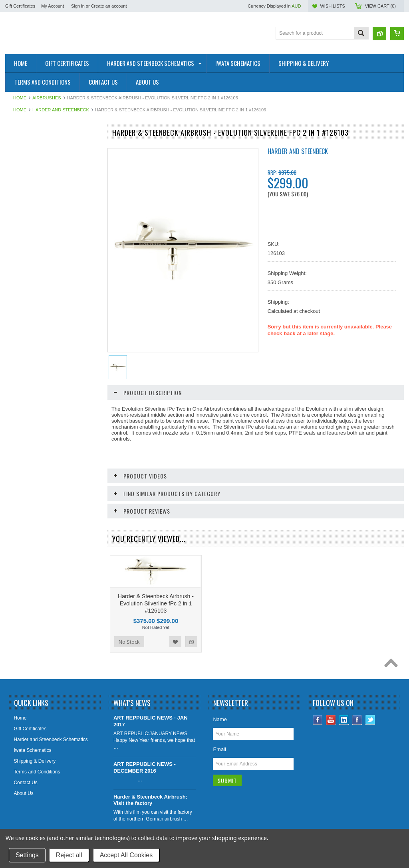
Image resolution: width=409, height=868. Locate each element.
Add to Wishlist (72, 618)
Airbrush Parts (25, 215)
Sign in (78, 6)
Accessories (23, 344)
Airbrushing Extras (29, 317)
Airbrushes (47, 98)
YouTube (331, 754)
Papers (17, 418)
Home (20, 98)
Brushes (18, 357)
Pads (15, 391)
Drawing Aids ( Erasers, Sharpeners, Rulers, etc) (48, 374)
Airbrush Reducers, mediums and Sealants (45, 273)
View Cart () (380, 6)
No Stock (25, 618)
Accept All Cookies (126, 855)
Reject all (69, 855)
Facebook (318, 754)
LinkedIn (344, 754)
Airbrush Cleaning (29, 290)
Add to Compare (88, 618)
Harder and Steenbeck (61, 110)
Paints (16, 405)
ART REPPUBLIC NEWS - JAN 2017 (151, 755)
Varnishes (20, 472)
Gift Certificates (20, 6)
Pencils (17, 445)
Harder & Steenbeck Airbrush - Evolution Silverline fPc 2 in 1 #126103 (156, 638)
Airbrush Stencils (28, 303)
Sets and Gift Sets (29, 229)
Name (220, 754)
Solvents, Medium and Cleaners (44, 459)
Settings (27, 855)
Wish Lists (332, 6)
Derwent (19, 242)
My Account (53, 6)
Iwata (15, 175)
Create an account (109, 6)
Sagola (17, 188)
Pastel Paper (23, 432)
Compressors (24, 330)
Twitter (370, 754)
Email (219, 784)
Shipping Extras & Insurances (41, 148)
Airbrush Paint (25, 256)
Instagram (357, 754)
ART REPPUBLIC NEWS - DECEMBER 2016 (145, 802)
